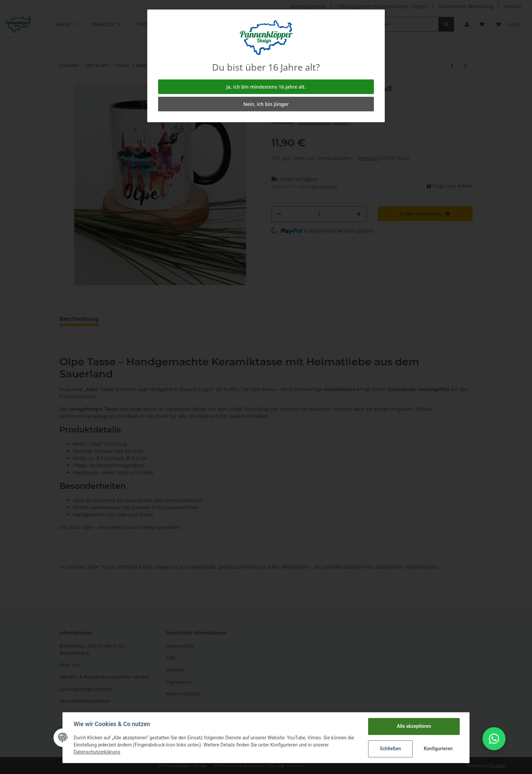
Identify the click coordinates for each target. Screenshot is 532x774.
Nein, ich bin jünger (266, 104)
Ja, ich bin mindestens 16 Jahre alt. (266, 87)
